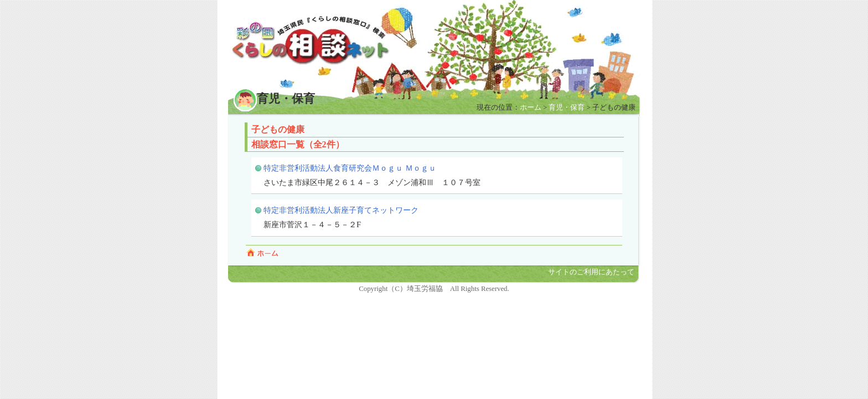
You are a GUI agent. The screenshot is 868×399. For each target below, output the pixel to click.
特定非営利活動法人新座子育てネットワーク (341, 210)
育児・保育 (567, 108)
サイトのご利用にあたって (591, 272)
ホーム (531, 108)
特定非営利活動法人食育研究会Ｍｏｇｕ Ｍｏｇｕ (350, 168)
